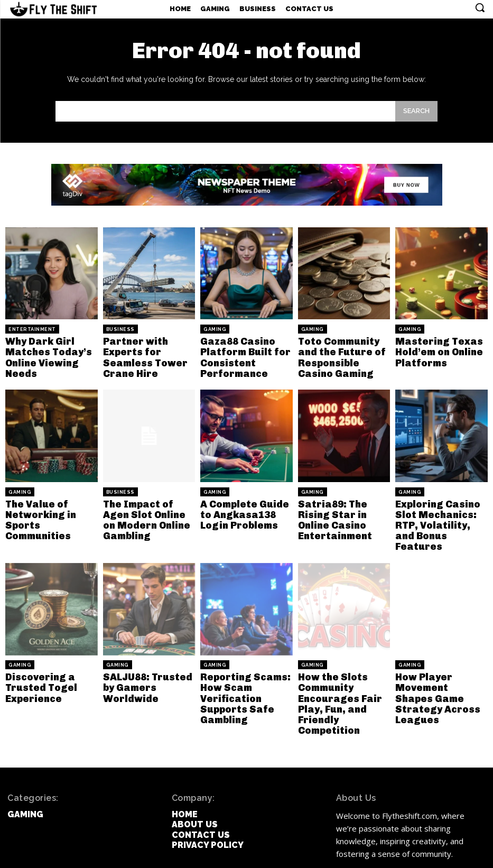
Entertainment (32, 329)
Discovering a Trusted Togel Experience (37, 664)
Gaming (215, 329)
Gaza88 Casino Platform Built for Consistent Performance (240, 355)
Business (120, 329)
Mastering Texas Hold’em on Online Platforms (434, 350)
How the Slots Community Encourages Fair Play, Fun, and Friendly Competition (344, 673)
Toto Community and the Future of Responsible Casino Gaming (343, 355)
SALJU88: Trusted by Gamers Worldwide (148, 659)
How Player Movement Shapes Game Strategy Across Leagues (436, 669)
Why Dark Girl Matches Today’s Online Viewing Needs (44, 355)
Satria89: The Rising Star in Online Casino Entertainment (344, 507)
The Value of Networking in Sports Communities (51, 507)
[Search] (416, 111)
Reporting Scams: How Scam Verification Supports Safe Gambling (240, 673)
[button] (480, 7)
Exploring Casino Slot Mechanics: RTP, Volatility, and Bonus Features (437, 512)
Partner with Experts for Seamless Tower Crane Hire (140, 355)
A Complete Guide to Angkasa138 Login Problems (244, 507)
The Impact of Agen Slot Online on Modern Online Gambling (146, 512)
